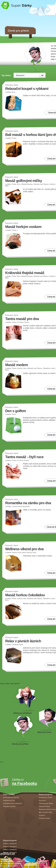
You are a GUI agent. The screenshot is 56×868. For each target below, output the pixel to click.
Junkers (42, 815)
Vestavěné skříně (45, 797)
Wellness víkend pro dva (24, 549)
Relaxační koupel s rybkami (27, 89)
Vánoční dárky (44, 806)
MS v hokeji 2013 (45, 812)
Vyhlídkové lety (9, 800)
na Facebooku (24, 783)
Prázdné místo (44, 818)
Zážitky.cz (8, 854)
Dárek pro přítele (23, 729)
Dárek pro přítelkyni (26, 698)
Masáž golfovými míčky (24, 181)
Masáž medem (17, 365)
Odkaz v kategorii (10, 843)
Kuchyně (42, 800)
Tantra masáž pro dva (22, 319)
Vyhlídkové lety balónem (13, 803)
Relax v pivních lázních (23, 641)
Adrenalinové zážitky (11, 797)
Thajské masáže (9, 806)
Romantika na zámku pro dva (28, 503)
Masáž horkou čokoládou (25, 595)
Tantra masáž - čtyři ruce (24, 457)
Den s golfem (16, 411)
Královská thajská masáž (25, 273)
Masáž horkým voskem (23, 227)
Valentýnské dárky (46, 803)
